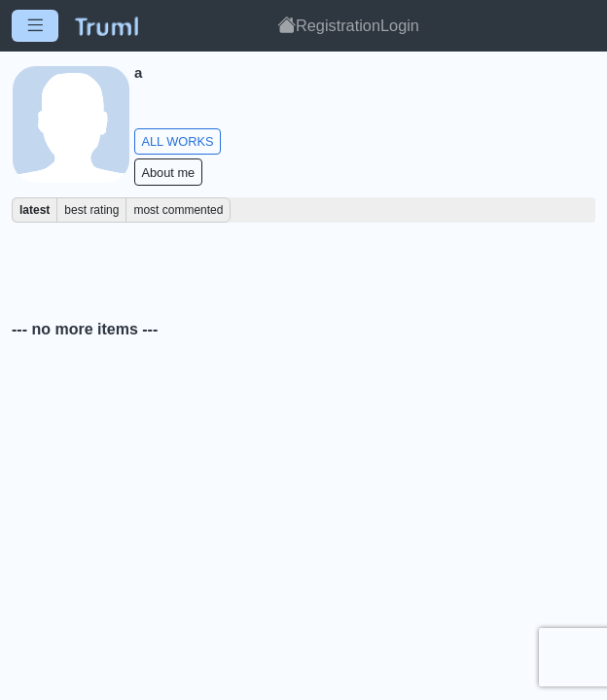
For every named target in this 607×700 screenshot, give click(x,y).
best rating (91, 210)
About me (168, 173)
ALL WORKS (177, 141)
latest (35, 210)
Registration (338, 25)
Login (400, 25)
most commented (178, 210)
